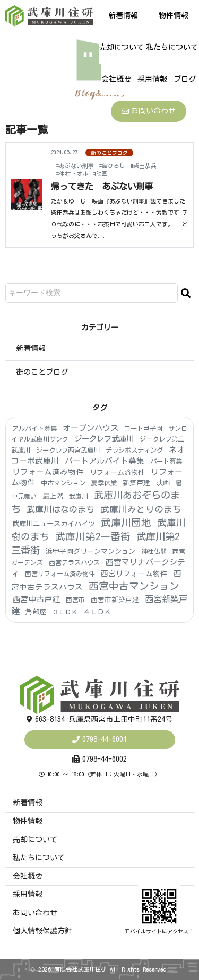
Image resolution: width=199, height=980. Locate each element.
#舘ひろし (112, 166)
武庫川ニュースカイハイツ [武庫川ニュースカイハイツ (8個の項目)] (54, 524)
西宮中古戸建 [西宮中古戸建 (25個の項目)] (36, 599)
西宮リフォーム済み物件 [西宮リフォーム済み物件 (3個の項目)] (60, 573)
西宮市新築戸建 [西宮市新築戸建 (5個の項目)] (115, 600)
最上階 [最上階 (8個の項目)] (53, 496)
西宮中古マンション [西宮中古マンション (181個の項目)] (134, 586)
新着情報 (123, 15)
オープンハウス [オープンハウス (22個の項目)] (90, 428)
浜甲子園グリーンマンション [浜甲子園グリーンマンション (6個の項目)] (90, 551)
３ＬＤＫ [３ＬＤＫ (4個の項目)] (65, 612)
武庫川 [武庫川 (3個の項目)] (79, 496)
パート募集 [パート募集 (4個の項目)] (166, 461)
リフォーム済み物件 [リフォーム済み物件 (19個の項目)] (48, 472)
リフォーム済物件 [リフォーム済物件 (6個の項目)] (117, 473)
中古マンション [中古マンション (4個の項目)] (63, 483)
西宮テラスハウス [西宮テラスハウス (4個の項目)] (74, 562)
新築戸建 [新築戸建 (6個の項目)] (136, 483)
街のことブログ (109, 153)
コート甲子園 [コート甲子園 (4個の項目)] (143, 428)
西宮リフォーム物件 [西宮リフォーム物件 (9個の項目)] (134, 573)
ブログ (185, 79)
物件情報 (174, 15)
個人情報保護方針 (42, 931)
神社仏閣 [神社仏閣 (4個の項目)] (154, 551)
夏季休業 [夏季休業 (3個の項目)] (104, 483)
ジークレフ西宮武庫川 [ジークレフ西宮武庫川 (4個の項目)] (68, 450)
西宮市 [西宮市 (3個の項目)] (75, 599)
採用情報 (152, 79)
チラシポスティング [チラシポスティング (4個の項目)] (134, 450)
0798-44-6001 (105, 739)
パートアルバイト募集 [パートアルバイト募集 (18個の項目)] (105, 461)
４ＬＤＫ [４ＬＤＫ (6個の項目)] (97, 612)
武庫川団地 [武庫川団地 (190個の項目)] (126, 523)
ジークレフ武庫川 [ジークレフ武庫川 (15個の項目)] (104, 439)
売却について (122, 47)
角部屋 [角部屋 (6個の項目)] (36, 612)
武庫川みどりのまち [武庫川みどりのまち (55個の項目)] (141, 509)
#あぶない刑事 (75, 166)
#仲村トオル (72, 174)
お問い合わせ (149, 111)
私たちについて (172, 47)
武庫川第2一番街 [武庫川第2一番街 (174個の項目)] (93, 536)
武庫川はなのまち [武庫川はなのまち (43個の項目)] (60, 509)
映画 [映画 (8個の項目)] (163, 483)
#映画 (101, 174)
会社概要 (116, 79)
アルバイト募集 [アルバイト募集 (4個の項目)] (34, 428)
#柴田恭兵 (144, 166)
